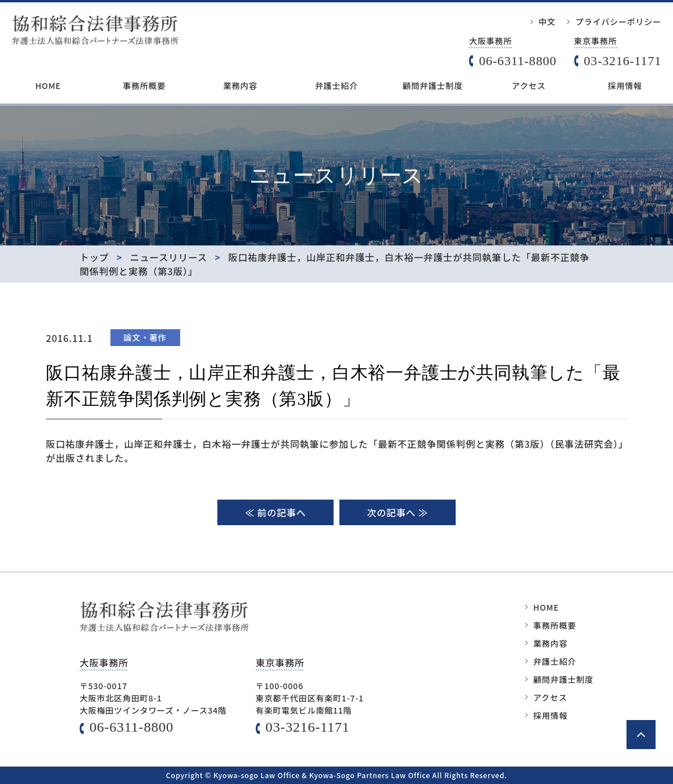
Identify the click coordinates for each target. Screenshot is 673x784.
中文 (547, 22)
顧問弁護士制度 (433, 85)
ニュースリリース (169, 257)
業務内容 (240, 85)
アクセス (529, 85)
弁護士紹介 (336, 85)
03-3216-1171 (623, 61)
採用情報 (625, 85)
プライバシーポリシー (618, 22)
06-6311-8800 (518, 61)
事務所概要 (144, 85)
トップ (94, 257)
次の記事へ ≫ (397, 512)
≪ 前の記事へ (275, 512)
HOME (48, 85)
